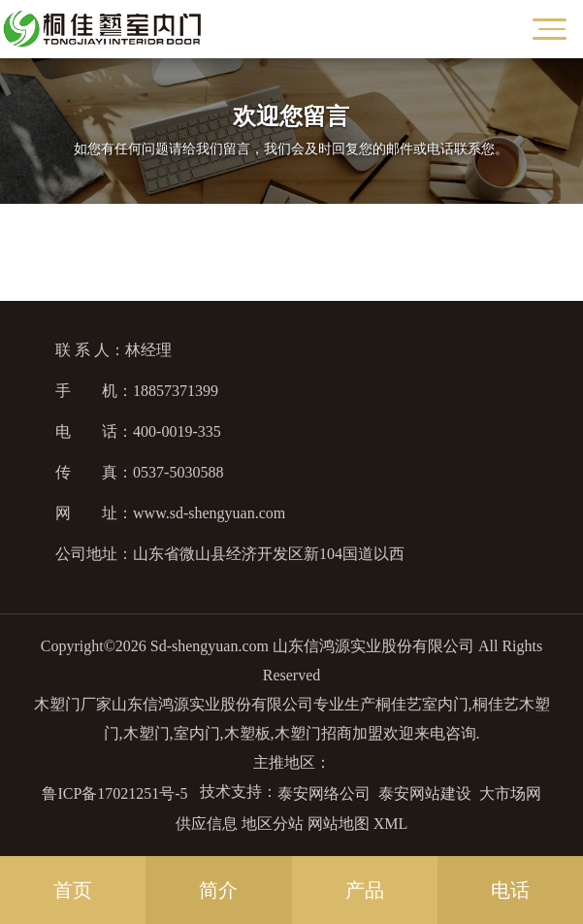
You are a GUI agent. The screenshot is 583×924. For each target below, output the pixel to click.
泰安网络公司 (324, 793)
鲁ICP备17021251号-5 (114, 793)
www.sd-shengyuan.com (209, 513)
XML (391, 824)
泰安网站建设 (425, 793)
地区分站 (273, 824)
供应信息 (207, 824)
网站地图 (339, 824)
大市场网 (510, 793)
